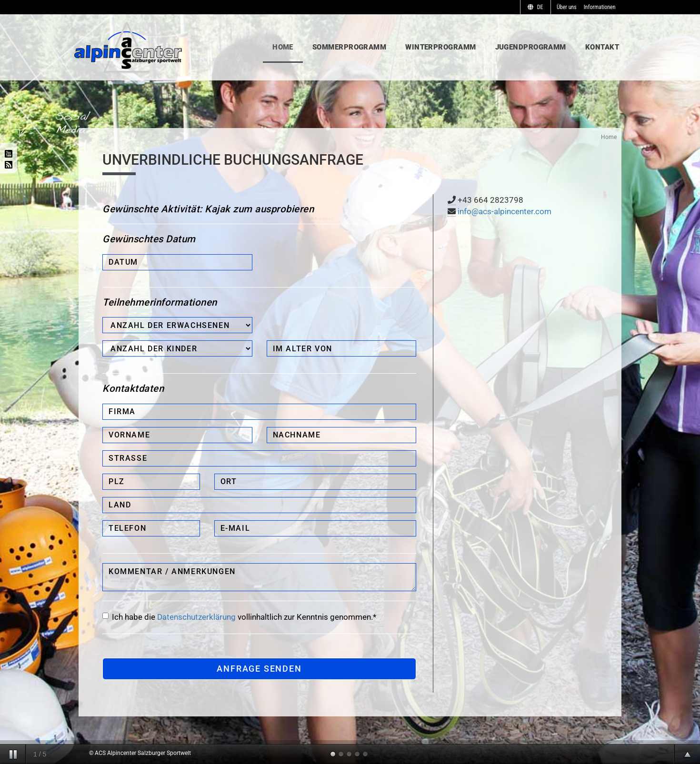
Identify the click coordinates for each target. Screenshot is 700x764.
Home (283, 47)
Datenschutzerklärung (196, 617)
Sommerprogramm (349, 47)
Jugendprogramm (531, 47)
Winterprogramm (440, 47)
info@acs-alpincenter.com (505, 211)
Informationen (600, 7)
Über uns (567, 7)
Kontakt (602, 47)
